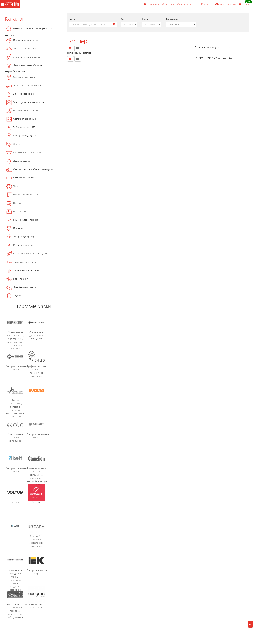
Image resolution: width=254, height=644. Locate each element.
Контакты (207, 4)
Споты (13, 144)
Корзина (244, 4)
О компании (152, 4)
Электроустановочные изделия (25, 102)
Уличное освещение (20, 94)
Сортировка (172, 19)
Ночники (14, 203)
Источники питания (20, 245)
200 (230, 47)
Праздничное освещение (23, 40)
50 (219, 47)
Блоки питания (17, 279)
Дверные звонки (18, 161)
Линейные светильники (22, 287)
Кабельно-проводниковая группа (27, 253)
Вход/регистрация (226, 4)
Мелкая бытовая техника (22, 220)
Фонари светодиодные (21, 135)
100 (224, 47)
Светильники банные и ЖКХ (24, 152)
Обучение (168, 4)
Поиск (72, 19)
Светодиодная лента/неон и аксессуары (30, 169)
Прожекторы (16, 211)
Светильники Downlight (21, 178)
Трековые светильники (21, 262)
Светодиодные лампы (21, 77)
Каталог (14, 18)
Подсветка (15, 228)
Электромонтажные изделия (24, 85)
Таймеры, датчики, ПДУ (21, 127)
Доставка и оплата (188, 4)
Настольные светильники (22, 194)
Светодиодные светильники (23, 57)
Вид (123, 19)
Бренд (145, 19)
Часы (12, 186)
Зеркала (14, 296)
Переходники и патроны (22, 110)
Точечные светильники (21, 48)
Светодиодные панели (21, 119)
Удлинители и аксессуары (23, 270)
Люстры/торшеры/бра (21, 237)
